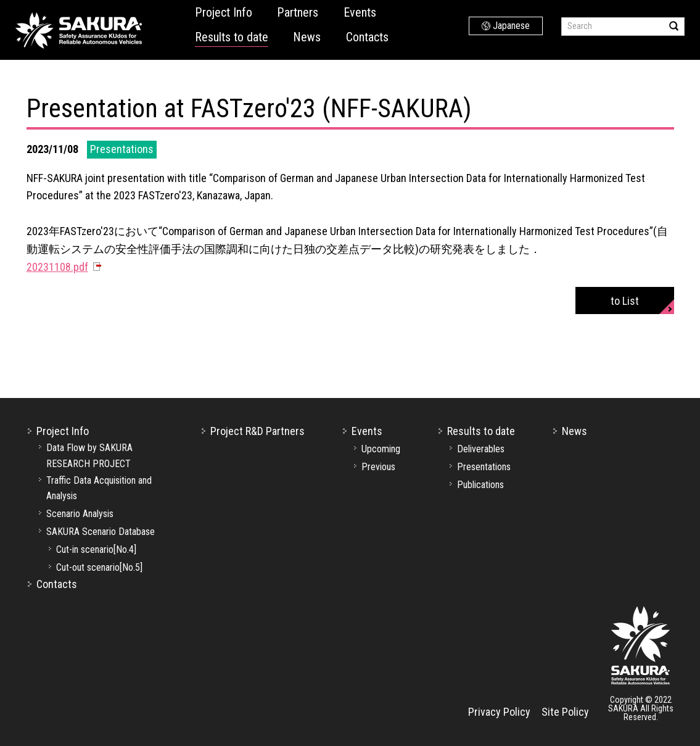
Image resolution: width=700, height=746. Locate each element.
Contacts (367, 37)
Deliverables (481, 449)
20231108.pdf (57, 267)
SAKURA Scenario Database (101, 532)
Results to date (232, 37)
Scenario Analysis (80, 514)
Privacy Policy (499, 712)
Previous (378, 467)
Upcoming (381, 449)
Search (674, 26)
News (307, 37)
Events (360, 12)
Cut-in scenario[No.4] (96, 549)
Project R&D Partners (257, 431)
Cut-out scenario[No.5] (99, 567)
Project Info (224, 12)
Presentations (484, 467)
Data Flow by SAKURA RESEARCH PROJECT (89, 456)
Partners (298, 12)
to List (625, 301)
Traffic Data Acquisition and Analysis (99, 488)
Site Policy (565, 712)
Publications (480, 485)
